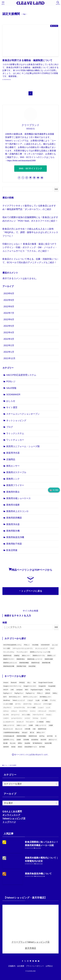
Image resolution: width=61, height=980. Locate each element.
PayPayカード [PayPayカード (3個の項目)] (8, 693)
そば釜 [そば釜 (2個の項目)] (37, 700)
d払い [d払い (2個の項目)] (29, 683)
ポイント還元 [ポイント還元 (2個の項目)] (26, 715)
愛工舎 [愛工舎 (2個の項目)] (32, 733)
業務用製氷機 (13, 531)
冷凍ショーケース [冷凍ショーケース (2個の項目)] (9, 725)
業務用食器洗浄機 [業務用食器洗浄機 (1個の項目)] (9, 666)
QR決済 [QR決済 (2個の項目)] (48, 693)
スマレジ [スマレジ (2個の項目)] (14, 711)
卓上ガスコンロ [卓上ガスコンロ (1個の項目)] (8, 729)
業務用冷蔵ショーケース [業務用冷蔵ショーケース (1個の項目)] (35, 659)
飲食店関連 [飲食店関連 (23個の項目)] (32, 666)
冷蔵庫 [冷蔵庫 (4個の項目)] (51, 725)
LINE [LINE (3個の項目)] (12, 690)
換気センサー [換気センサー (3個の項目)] (26, 656)
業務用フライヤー (15, 485)
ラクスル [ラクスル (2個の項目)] (35, 718)
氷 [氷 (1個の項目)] (56, 736)
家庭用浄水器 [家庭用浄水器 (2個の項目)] (7, 656)
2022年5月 (9, 326)
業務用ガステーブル (16, 472)
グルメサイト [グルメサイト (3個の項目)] (7, 708)
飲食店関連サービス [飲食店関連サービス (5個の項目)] (31, 747)
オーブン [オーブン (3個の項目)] (18, 704)
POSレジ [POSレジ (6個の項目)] (27, 645)
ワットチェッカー (15, 440)
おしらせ (11, 401)
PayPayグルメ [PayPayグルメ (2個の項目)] (19, 693)
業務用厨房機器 (14, 518)
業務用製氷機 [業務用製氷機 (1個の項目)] (46, 663)
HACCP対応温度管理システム (21, 375)
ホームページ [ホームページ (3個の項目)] (15, 715)
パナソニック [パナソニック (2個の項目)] (42, 711)
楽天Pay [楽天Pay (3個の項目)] (42, 736)
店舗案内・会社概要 (16, 966)
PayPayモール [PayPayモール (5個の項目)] (30, 693)
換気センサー (13, 466)
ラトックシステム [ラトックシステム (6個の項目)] (9, 652)
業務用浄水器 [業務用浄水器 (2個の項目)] (35, 663)
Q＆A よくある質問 (12, 811)
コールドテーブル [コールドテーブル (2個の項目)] (19, 708)
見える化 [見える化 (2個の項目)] (13, 743)
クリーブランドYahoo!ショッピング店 (30, 942)
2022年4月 (9, 332)
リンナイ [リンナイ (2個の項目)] (43, 718)
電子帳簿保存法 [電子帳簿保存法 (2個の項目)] (37, 743)
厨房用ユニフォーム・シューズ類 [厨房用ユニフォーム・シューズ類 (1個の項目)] (40, 652)
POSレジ (11, 381)
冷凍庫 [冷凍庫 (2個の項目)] (31, 725)
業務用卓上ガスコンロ (17, 511)
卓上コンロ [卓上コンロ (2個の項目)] (19, 729)
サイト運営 (12, 407)
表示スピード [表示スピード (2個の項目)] (53, 740)
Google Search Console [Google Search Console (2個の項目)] (45, 683)
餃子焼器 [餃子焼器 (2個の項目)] (42, 747)
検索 (56, 189)
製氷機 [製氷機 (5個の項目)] (5, 743)
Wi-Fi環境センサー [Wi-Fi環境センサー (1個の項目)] (45, 697)
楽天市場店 (30, 948)
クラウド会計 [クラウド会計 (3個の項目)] (47, 704)
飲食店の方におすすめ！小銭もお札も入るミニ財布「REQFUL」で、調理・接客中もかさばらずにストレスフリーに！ (30, 232)
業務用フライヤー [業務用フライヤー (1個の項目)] (9, 659)
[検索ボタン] (58, 3)
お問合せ (49, 966)
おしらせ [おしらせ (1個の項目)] (55, 645)
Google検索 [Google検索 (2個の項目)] (52, 686)
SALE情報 (11, 388)
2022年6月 (9, 319)
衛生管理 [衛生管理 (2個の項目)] (43, 740)
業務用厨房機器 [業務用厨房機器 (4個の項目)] (21, 736)
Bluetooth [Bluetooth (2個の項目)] (14, 683)
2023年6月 (9, 293)
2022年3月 (9, 339)
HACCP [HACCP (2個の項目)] (6, 690)
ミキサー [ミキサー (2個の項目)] (6, 718)
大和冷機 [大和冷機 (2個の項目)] (27, 729)
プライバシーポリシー (35, 966)
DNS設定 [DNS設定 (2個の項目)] (22, 683)
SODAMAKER (13, 394)
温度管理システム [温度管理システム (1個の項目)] (9, 740)
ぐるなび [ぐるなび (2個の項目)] (30, 700)
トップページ (9, 822)
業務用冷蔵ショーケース (18, 498)
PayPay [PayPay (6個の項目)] (48, 690)
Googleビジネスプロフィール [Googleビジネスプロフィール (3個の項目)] (12, 686)
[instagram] (27, 178)
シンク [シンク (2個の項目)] (48, 708)
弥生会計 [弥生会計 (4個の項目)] (25, 733)
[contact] (42, 178)
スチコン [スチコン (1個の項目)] (6, 711)
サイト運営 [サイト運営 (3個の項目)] (7, 648)
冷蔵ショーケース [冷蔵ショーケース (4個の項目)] (41, 725)
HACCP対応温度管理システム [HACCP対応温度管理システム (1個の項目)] (12, 645)
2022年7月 (9, 313)
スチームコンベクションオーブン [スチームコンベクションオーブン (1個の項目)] (23, 648)
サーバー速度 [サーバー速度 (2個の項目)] (31, 708)
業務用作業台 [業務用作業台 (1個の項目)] (21, 659)
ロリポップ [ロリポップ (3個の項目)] (20, 722)
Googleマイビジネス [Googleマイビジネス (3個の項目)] (30, 686)
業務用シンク (13, 479)
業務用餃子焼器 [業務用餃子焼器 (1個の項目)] (21, 666)
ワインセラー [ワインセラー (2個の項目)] (30, 722)
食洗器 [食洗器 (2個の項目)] (13, 747)
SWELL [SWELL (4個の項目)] (55, 693)
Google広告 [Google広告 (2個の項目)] (42, 686)
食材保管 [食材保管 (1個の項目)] (6, 747)
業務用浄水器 (13, 524)
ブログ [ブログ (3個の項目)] (52, 648)
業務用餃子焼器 (14, 544)
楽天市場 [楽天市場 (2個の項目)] (50, 736)
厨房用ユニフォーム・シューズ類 (23, 446)
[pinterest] (34, 178)
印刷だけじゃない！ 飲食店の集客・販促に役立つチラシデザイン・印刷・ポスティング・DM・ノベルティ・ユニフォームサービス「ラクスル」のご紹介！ (30, 247)
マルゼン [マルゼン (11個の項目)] (49, 715)
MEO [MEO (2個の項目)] (27, 690)
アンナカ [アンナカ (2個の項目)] (53, 700)
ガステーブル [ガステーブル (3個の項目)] (27, 704)
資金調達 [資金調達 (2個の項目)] (27, 743)
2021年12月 (9, 358)
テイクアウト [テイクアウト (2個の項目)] (23, 711)
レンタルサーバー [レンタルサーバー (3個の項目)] (9, 722)
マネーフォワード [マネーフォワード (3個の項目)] (38, 715)
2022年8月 (9, 306)
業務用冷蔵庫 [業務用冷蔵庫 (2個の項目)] (49, 659)
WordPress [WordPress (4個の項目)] (7, 700)
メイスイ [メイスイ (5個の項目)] (27, 718)
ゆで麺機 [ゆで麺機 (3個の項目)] (45, 700)
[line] (30, 178)
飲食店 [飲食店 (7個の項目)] (20, 747)
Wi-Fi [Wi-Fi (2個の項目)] (5, 697)
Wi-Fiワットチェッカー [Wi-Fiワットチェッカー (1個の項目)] (30, 697)
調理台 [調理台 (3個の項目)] (20, 743)
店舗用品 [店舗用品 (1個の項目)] (17, 656)
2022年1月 (9, 352)
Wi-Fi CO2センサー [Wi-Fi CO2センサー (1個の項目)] (15, 697)
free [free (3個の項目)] (35, 683)
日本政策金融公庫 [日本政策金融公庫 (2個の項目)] (9, 736)
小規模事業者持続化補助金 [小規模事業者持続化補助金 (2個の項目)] (11, 733)
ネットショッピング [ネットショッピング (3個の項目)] (41, 648)
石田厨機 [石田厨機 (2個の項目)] (26, 740)
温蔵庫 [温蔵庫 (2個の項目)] (19, 740)
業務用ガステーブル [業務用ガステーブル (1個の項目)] (39, 656)
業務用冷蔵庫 (13, 505)
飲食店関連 (12, 550)
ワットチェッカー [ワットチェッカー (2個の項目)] (22, 652)
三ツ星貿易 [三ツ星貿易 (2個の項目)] (40, 722)
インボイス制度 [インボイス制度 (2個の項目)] (8, 704)
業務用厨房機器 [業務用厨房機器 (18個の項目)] (24, 663)
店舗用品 (11, 459)
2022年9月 (9, 300)
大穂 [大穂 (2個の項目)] (34, 729)
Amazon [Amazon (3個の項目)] (6, 683)
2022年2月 (9, 345)
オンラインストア (11, 815)
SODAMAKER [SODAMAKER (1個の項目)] (45, 645)
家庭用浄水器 (13, 453)
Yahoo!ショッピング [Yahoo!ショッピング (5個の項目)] (19, 700)
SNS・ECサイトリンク (30, 168)
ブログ (10, 427)
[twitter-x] (23, 178)
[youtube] (38, 178)
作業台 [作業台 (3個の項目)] (48, 722)
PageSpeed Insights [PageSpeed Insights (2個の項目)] (37, 690)
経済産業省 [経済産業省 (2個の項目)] (35, 740)
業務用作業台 (13, 492)
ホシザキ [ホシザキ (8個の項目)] (6, 715)
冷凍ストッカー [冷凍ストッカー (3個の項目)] (21, 725)
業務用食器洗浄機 (15, 537)
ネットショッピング (16, 420)
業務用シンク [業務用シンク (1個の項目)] (51, 656)
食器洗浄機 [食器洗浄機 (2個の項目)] (48, 743)
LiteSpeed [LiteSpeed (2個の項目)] (19, 690)
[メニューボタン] (3, 3)
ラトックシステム (15, 433)
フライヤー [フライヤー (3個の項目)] (52, 711)
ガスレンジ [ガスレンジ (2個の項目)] (37, 704)
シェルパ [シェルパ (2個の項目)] (41, 708)
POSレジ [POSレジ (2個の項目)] (40, 693)
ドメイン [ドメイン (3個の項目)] (33, 711)
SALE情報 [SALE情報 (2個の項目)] (35, 645)
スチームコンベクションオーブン (23, 414)
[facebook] (19, 178)
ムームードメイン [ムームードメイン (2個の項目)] (17, 718)
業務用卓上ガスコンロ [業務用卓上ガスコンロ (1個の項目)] (10, 663)
